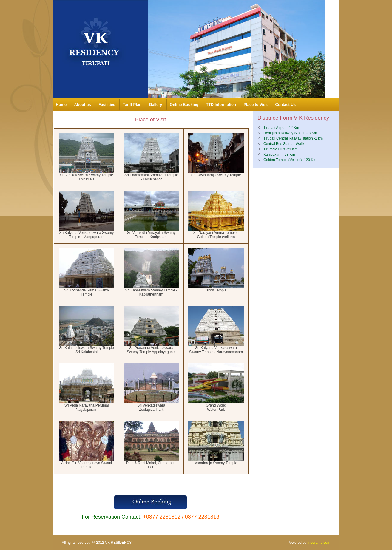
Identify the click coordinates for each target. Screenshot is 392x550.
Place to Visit (256, 105)
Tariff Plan (132, 105)
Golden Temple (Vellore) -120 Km (290, 160)
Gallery (156, 105)
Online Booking (184, 105)
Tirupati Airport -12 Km (281, 128)
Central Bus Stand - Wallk (284, 144)
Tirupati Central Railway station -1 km (293, 138)
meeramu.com (319, 543)
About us (83, 105)
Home (61, 105)
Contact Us (286, 105)
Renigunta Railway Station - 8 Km (290, 133)
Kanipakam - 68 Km (279, 155)
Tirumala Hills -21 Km (280, 149)
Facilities (107, 105)
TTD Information (221, 105)
